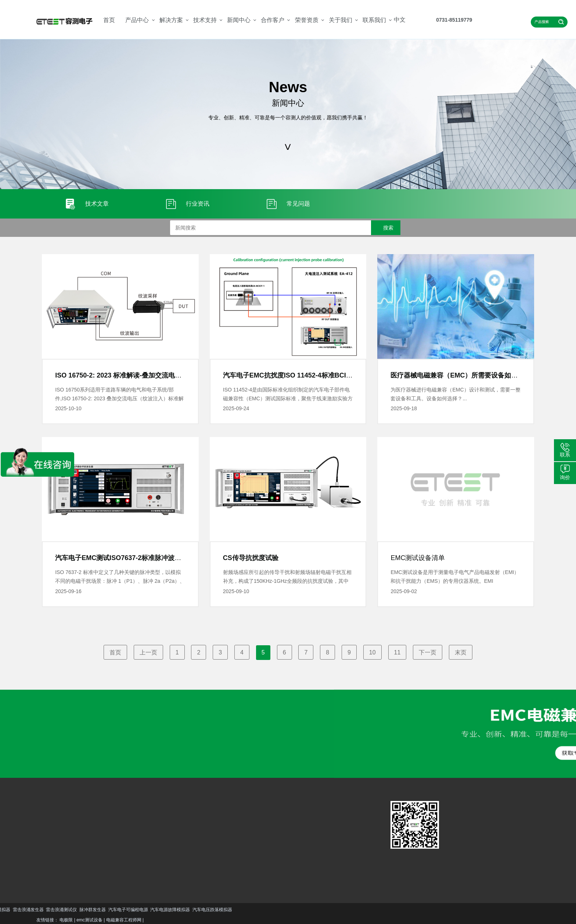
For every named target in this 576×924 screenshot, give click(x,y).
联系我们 (374, 20)
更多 (52, 870)
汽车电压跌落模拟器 (39, 910)
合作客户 (273, 20)
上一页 (148, 652)
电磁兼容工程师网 (124, 920)
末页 (461, 652)
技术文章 (181, 831)
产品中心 (137, 20)
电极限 (66, 920)
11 (397, 652)
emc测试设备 (89, 920)
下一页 (428, 652)
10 (372, 652)
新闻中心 (239, 20)
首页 (109, 20)
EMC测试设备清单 (418, 558)
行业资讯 (181, 842)
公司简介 (207, 831)
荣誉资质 (307, 20)
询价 (565, 477)
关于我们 (341, 20)
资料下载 (155, 842)
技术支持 (205, 20)
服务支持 (155, 831)
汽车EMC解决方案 (109, 820)
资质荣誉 (207, 842)
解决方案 (171, 20)
